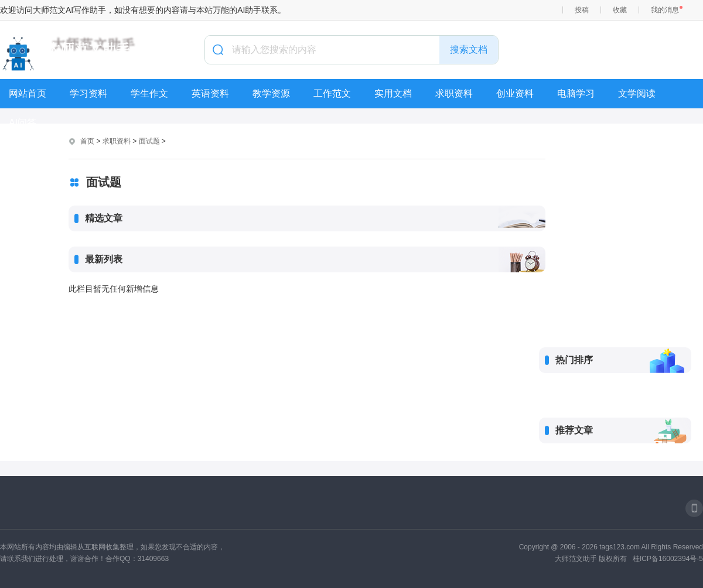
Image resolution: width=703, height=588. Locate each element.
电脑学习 (576, 93)
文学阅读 (637, 93)
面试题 (149, 141)
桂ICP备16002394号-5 (668, 559)
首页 (87, 141)
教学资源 (271, 93)
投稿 (582, 10)
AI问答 (23, 123)
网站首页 (28, 93)
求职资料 (454, 93)
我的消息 (665, 10)
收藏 (620, 10)
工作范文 (332, 93)
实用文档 (393, 93)
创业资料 (515, 93)
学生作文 (149, 93)
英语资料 (210, 93)
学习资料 (88, 93)
